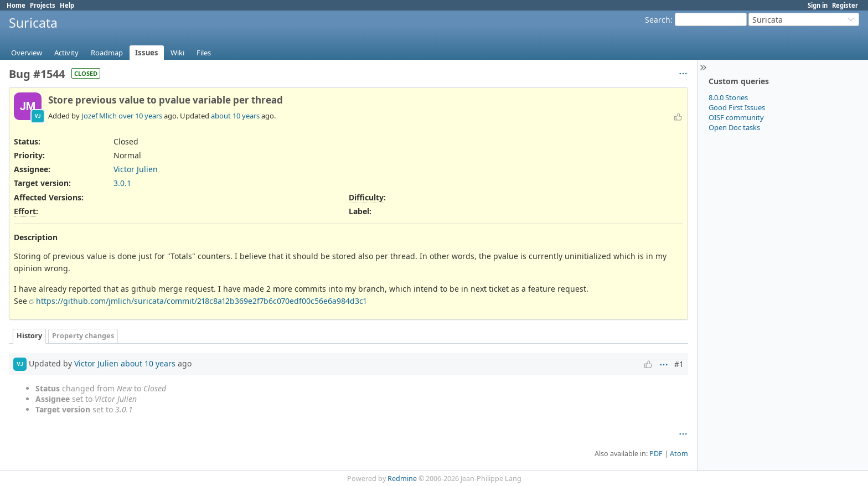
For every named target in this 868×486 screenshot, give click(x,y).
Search (658, 20)
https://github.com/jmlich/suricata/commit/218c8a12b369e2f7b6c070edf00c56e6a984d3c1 (201, 301)
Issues (147, 53)
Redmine (402, 479)
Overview (27, 53)
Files (204, 53)
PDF (656, 454)
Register (845, 5)
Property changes (83, 336)
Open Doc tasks (734, 127)
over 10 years (140, 116)
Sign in (818, 5)
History (29, 336)
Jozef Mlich (99, 116)
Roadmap (107, 53)
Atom (679, 454)
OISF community (736, 117)
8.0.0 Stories (728, 97)
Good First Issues (737, 107)
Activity (66, 53)
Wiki (177, 53)
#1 (679, 364)
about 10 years (235, 116)
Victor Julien (136, 169)
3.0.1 (122, 183)
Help (67, 5)
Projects (43, 5)
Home (16, 5)
